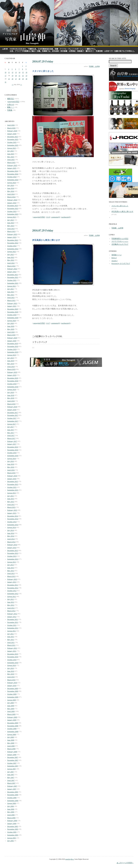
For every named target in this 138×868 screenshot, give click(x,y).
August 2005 (12, 838)
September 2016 (13, 456)
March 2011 (11, 645)
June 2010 (11, 671)
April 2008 (11, 746)
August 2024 (12, 183)
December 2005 (13, 826)
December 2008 (13, 723)
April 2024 (11, 194)
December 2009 (13, 688)
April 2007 (11, 780)
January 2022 (12, 272)
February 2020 (12, 338)
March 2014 (11, 542)
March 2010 (11, 680)
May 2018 (11, 398)
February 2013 (12, 579)
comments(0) (56, 217)
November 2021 (13, 277)
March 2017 (11, 438)
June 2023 (11, 223)
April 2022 (11, 263)
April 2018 (11, 401)
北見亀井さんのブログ (120, 244)
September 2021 (13, 283)
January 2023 (12, 237)
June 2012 (11, 602)
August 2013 (12, 562)
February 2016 (12, 476)
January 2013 (12, 582)
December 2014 (13, 516)
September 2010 (13, 663)
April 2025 (11, 159)
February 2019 (12, 372)
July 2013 (11, 565)
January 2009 (12, 720)
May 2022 (11, 260)
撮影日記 (11, 99)
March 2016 (11, 473)
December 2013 (13, 550)
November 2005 (13, 829)
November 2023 (13, 208)
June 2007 (11, 774)
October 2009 (12, 694)
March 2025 (11, 162)
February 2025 (12, 165)
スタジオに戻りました (120, 206)
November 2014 (13, 519)
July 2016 (11, 461)
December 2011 (13, 619)
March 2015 (11, 507)
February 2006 (12, 820)
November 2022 (13, 243)
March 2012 (11, 611)
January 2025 (12, 168)
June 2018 (11, 395)
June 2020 (11, 326)
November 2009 (13, 691)
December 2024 (13, 171)
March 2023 (11, 231)
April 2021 (11, 297)
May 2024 (11, 191)
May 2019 (11, 364)
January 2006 (12, 823)
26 (12, 79)
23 (26, 76)
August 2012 (12, 596)
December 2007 (13, 757)
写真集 (10, 110)
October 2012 (12, 591)
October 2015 (12, 487)
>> (21, 85)
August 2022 (12, 251)
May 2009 (11, 709)
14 (19, 72)
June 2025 (11, 154)
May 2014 (11, 536)
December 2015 (13, 481)
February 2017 (12, 441)
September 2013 (13, 559)
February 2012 (12, 614)
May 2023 (11, 226)
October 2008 (12, 729)
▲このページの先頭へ (125, 863)
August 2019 (12, 355)
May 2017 (11, 433)
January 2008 (12, 755)
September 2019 (13, 352)
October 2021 (12, 280)
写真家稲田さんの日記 (120, 239)
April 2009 (11, 711)
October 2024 (12, 177)
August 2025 (12, 148)
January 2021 (12, 306)
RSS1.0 (114, 258)
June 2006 (11, 809)
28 (19, 79)
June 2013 (11, 568)
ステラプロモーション (120, 241)
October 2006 (12, 798)
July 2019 (11, 358)
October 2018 (12, 384)
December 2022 (13, 240)
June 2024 (11, 188)
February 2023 (12, 234)
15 (23, 72)
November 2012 (13, 588)
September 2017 (13, 421)
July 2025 (11, 151)
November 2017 (13, 415)
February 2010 (12, 683)
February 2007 (12, 786)
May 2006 (11, 812)
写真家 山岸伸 (94, 66)
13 (16, 72)
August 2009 (12, 700)
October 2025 (12, 142)
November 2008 (13, 726)
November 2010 (13, 657)
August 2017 (12, 424)
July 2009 (11, 703)
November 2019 (13, 346)
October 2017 (12, 418)
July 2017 (11, 427)
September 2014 (13, 525)
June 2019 (11, 361)
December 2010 (13, 654)
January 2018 (12, 410)
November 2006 (13, 795)
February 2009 (12, 717)
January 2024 (12, 203)
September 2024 (13, 180)
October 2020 (12, 315)
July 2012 (11, 599)
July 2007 (11, 772)
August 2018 (12, 389)
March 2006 (11, 818)
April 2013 (11, 573)
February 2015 (12, 510)
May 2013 (11, 571)
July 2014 (11, 530)
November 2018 (13, 381)
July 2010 (11, 668)
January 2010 (12, 685)
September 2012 (13, 593)
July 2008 (11, 737)
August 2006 (12, 803)
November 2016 (13, 450)
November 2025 (13, 139)
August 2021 (12, 286)
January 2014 (12, 547)
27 (16, 79)
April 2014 (11, 539)
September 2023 (13, 214)
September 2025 (13, 145)
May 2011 (11, 639)
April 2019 (11, 366)
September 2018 (13, 387)
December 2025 (13, 137)
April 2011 (11, 642)
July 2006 (11, 806)
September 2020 (13, 318)
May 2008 (11, 743)
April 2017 (11, 435)
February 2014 (12, 545)
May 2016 (11, 467)
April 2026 (11, 125)
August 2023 (12, 217)
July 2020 (11, 323)
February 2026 (12, 131)
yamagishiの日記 (13, 102)
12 (12, 72)
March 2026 (11, 128)
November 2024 (13, 174)
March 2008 (11, 749)
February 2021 (12, 303)
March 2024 (11, 197)
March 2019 (11, 369)
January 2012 (12, 617)
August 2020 (12, 321)
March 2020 (11, 335)
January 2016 (12, 479)
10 (6, 72)
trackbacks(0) (66, 217)
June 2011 (11, 637)
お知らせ (11, 104)
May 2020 (11, 329)
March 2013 (11, 576)
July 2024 (11, 185)
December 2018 (13, 378)
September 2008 (13, 731)
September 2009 (13, 697)
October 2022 (12, 246)
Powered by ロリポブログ (121, 263)
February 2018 (12, 407)
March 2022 (11, 266)
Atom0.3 (114, 261)
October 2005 (12, 832)
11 (9, 72)
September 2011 (13, 628)
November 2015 (13, 484)
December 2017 (13, 412)
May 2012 (11, 605)
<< (13, 85)
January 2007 (12, 789)
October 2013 (12, 556)
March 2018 (11, 404)
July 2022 (11, 254)
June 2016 (11, 464)
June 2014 (11, 533)
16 (26, 72)
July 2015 (11, 496)
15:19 (48, 217)
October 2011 (12, 625)
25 (9, 79)
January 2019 (12, 375)
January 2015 (12, 513)
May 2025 (11, 157)
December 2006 (13, 792)
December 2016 (13, 447)
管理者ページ (117, 255)
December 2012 (13, 585)
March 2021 (11, 300)
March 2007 (11, 783)
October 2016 (12, 453)
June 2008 (11, 740)
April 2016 (11, 470)
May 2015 (11, 502)
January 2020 (12, 341)
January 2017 (12, 444)
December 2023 (13, 205)
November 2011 (13, 622)
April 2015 (11, 504)
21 (19, 76)
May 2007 (11, 777)
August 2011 (11, 631)
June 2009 (11, 706)
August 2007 (12, 769)
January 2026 (12, 134)
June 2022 (11, 257)
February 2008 (12, 752)
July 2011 (11, 634)
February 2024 (12, 200)
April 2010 (11, 677)
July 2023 (11, 220)
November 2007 (13, 760)
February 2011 (12, 648)
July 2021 (11, 289)
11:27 (48, 323)
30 (26, 79)
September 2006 (13, 800)
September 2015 (13, 490)
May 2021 (11, 295)
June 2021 (11, 292)
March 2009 (11, 714)
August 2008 (12, 734)
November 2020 (13, 312)
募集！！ (11, 107)
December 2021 (13, 275)
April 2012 (11, 608)
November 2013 (13, 553)
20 (16, 76)
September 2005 (13, 835)
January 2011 (12, 651)
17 (6, 76)
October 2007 (12, 763)
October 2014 (12, 522)
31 (6, 82)
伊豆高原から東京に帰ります (122, 211)
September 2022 (13, 249)
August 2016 (12, 458)
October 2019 (12, 349)
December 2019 (13, 343)
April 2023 (11, 229)
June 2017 (11, 430)
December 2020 (13, 309)
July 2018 (11, 392)
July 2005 (11, 841)
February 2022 (12, 269)
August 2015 (12, 493)
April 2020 (11, 332)
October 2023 (12, 211)
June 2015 (11, 499)
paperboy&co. (70, 859)
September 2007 (13, 766)
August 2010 (12, 665)
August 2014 (12, 527)
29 (23, 79)
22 (23, 76)
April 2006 (11, 815)
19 (12, 76)
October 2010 (12, 660)
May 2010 (11, 674)
